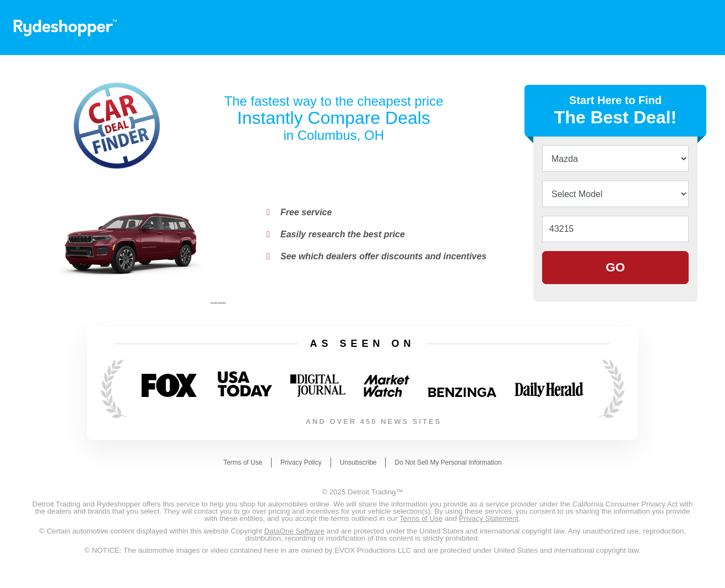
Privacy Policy (301, 462)
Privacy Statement (489, 518)
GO (616, 267)
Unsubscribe (358, 462)
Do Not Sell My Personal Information (448, 462)
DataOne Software (295, 531)
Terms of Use (243, 462)
